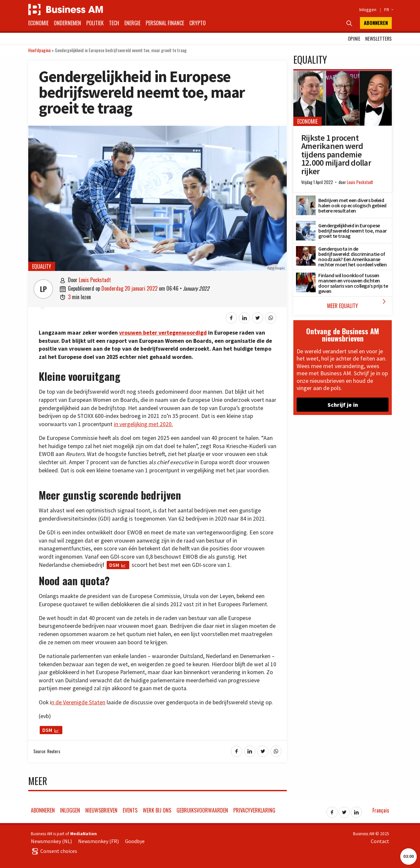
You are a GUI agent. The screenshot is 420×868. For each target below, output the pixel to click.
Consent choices (54, 851)
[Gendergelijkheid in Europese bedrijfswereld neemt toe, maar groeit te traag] (306, 224)
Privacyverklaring (254, 810)
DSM (114, 565)
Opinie (354, 39)
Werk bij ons (157, 810)
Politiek (95, 23)
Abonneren (376, 23)
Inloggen (368, 10)
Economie (38, 23)
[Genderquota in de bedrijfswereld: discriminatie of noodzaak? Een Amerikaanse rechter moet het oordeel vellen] (306, 250)
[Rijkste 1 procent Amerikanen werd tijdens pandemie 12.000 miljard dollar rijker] (343, 74)
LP (43, 289)
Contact (380, 841)
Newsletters (378, 39)
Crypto (198, 23)
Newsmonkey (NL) (51, 841)
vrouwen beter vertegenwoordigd (163, 333)
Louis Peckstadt (95, 280)
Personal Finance (165, 23)
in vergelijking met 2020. (143, 424)
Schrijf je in (343, 405)
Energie (132, 23)
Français (381, 810)
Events (130, 810)
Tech (114, 23)
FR (388, 10)
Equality (42, 266)
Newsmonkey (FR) (98, 841)
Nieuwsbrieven (101, 810)
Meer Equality (358, 304)
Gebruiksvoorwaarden (202, 810)
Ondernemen (67, 23)
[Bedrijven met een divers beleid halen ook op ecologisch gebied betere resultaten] (306, 199)
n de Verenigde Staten (78, 702)
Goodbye (135, 841)
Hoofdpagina (39, 50)
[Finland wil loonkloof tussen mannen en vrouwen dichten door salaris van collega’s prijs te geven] (306, 276)
